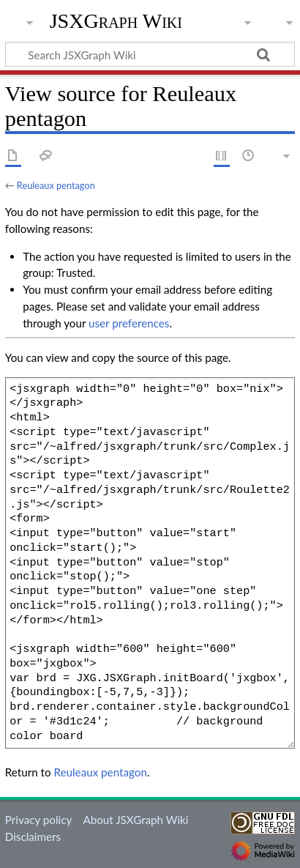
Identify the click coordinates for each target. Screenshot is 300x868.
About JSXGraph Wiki (135, 820)
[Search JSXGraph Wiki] (150, 54)
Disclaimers (33, 837)
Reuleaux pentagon (56, 185)
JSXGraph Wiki (116, 21)
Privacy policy (38, 820)
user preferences (129, 323)
